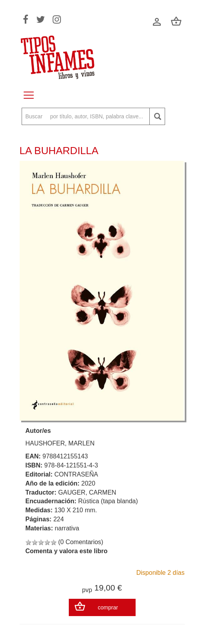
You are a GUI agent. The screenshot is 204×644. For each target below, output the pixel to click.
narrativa (67, 528)
